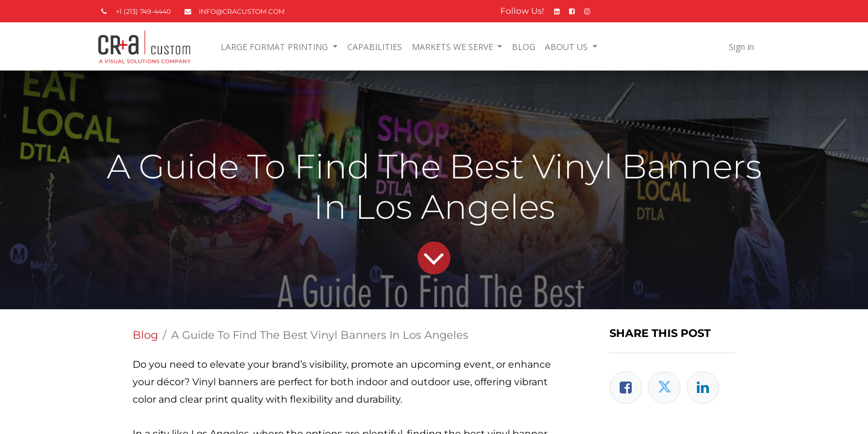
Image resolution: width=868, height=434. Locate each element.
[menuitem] (376, 47)
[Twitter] (664, 388)
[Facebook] (626, 388)
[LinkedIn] (703, 388)
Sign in (739, 47)
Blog (145, 335)
